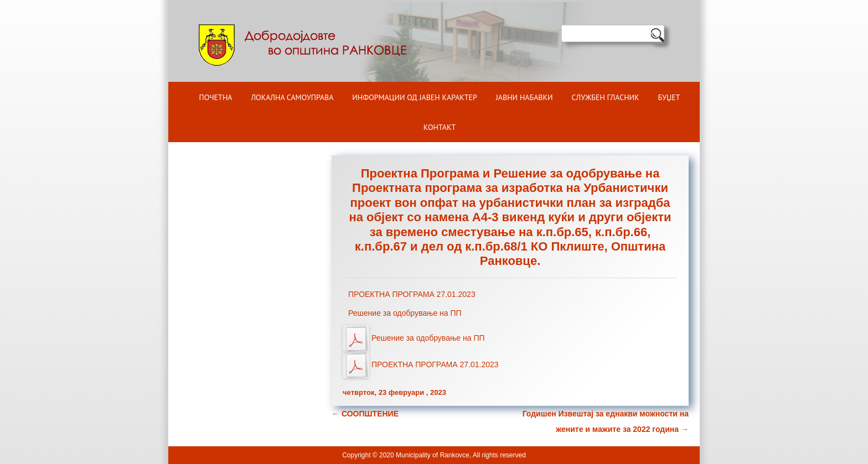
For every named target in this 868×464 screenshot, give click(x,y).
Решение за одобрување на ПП (405, 313)
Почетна (216, 97)
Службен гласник (606, 97)
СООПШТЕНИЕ (365, 414)
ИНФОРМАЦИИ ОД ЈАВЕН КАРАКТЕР (415, 97)
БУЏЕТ (669, 97)
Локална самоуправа (292, 97)
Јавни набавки (525, 97)
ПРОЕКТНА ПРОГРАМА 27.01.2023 (412, 294)
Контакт (440, 127)
